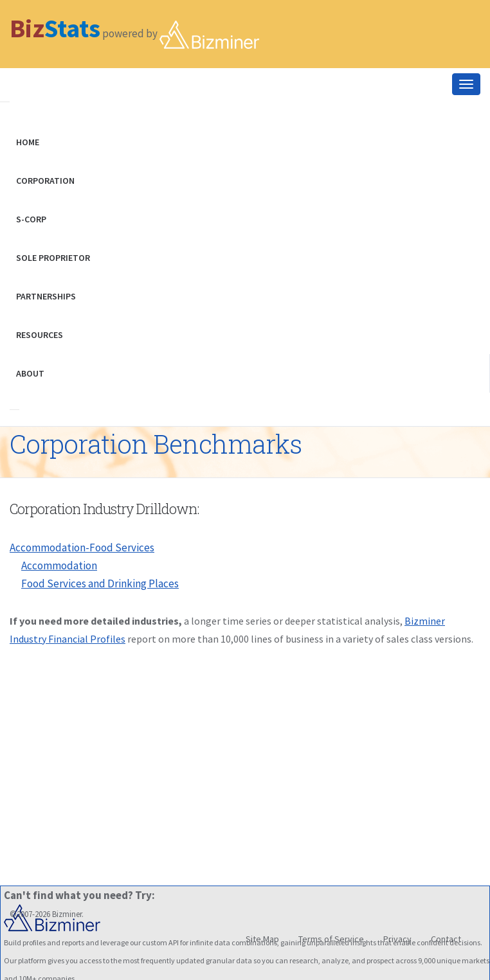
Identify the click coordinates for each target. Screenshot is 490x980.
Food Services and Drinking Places (100, 584)
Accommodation (59, 566)
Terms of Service (331, 939)
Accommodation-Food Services (82, 548)
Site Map (262, 939)
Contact (446, 939)
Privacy (397, 939)
